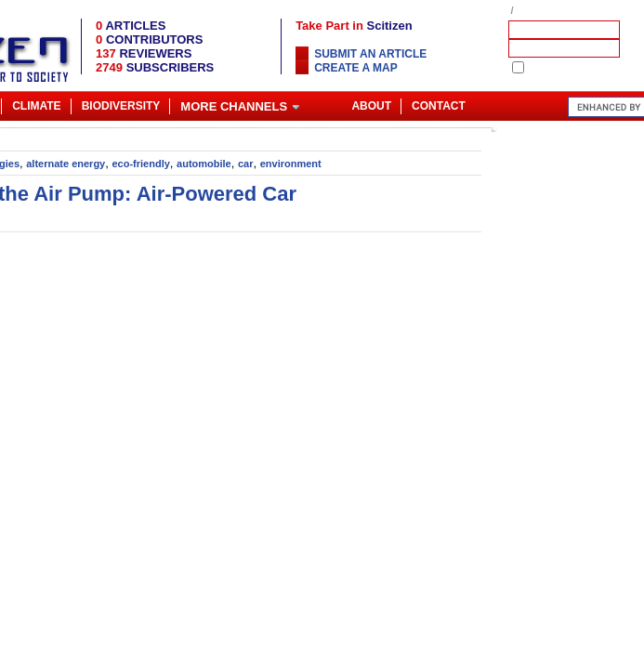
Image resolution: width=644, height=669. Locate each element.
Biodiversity (121, 106)
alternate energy (66, 164)
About (371, 106)
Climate (36, 106)
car (246, 164)
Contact (439, 106)
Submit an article (370, 54)
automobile (204, 164)
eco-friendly (140, 164)
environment (291, 164)
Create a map (356, 68)
